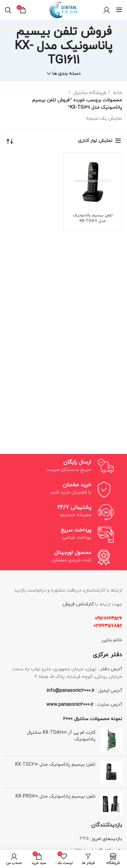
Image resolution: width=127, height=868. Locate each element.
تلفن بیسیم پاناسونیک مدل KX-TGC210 (55, 764)
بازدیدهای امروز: (105, 839)
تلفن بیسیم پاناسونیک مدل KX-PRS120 (56, 796)
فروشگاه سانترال (89, 93)
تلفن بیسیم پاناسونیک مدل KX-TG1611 (93, 218)
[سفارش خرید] (10, 141)
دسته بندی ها (66, 74)
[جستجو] (8, 10)
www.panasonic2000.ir (70, 705)
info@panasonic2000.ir (71, 691)
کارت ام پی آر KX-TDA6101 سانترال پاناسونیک (61, 736)
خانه (117, 93)
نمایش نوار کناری (95, 141)
